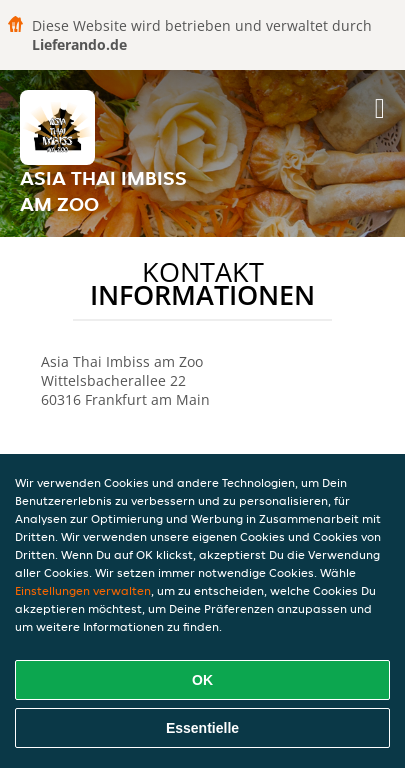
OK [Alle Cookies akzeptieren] (202, 680)
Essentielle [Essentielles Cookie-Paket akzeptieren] (202, 728)
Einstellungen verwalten (83, 590)
